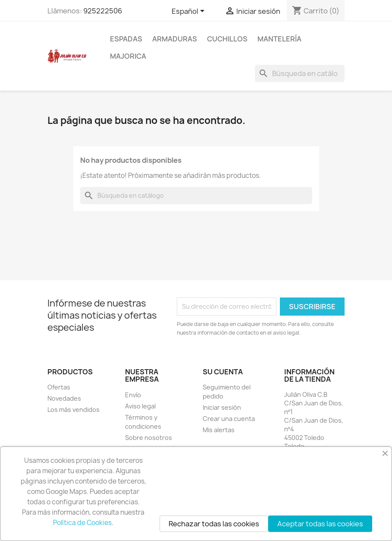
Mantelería (279, 39)
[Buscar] (300, 73)
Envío (133, 395)
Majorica (128, 56)
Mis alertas (219, 430)
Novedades (64, 398)
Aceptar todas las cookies (320, 524)
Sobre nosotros (149, 438)
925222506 (103, 11)
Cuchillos (227, 39)
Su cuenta (223, 372)
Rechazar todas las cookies (214, 524)
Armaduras (175, 39)
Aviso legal (140, 406)
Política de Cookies (82, 523)
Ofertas (59, 387)
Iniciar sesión (222, 407)
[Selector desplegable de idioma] (190, 12)
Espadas (126, 39)
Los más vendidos (74, 410)
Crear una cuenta (229, 419)
